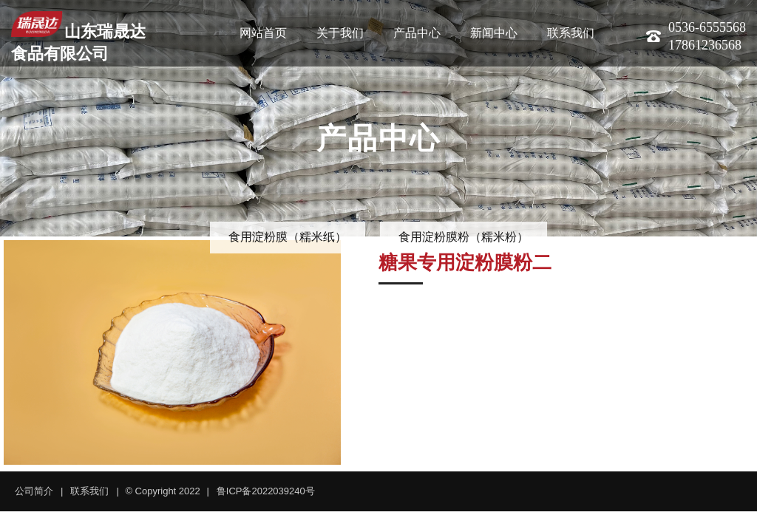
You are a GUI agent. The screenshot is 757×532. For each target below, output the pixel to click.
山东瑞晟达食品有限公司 (78, 37)
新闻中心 (494, 33)
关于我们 (340, 33)
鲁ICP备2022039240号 (266, 491)
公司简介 (34, 491)
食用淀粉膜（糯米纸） (288, 237)
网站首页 (263, 33)
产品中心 (417, 33)
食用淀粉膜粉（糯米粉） (464, 237)
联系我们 (571, 33)
